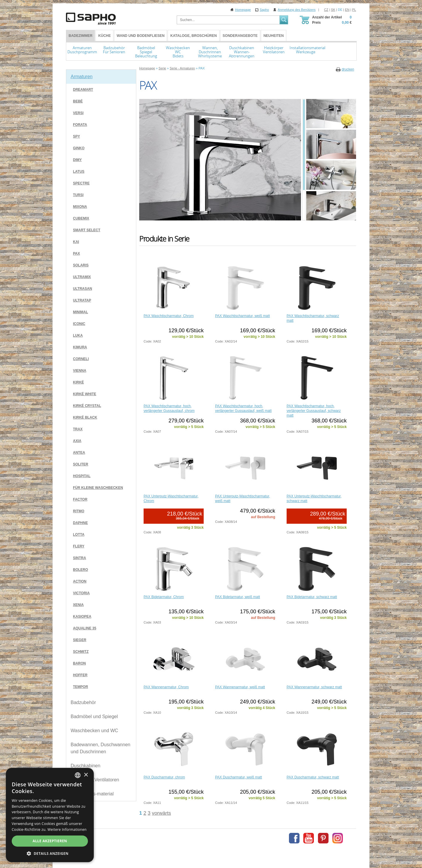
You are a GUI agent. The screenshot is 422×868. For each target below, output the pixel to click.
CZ (326, 10)
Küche (104, 36)
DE (340, 10)
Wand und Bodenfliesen (141, 36)
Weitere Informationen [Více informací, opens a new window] (67, 830)
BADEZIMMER (80, 36)
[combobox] (78, 775)
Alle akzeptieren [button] (50, 841)
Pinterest (323, 838)
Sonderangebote (240, 36)
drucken (348, 69)
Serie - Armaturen (182, 68)
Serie (162, 68)
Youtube (309, 838)
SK (333, 10)
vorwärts (161, 813)
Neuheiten (274, 36)
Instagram (338, 838)
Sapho (264, 10)
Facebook (294, 838)
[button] (50, 853)
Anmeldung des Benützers (297, 10)
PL (354, 10)
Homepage (243, 10)
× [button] (86, 775)
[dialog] (50, 815)
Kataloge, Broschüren (193, 36)
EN (347, 10)
